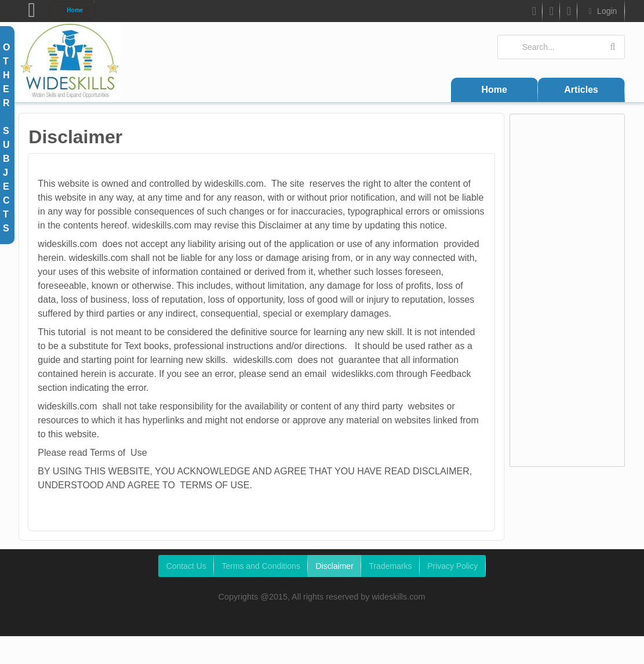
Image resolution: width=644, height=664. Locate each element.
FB (533, 13)
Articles (581, 90)
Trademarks (390, 566)
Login (601, 11)
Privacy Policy (452, 566)
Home (75, 10)
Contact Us (186, 566)
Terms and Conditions (261, 566)
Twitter (551, 13)
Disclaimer (334, 566)
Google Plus (569, 13)
